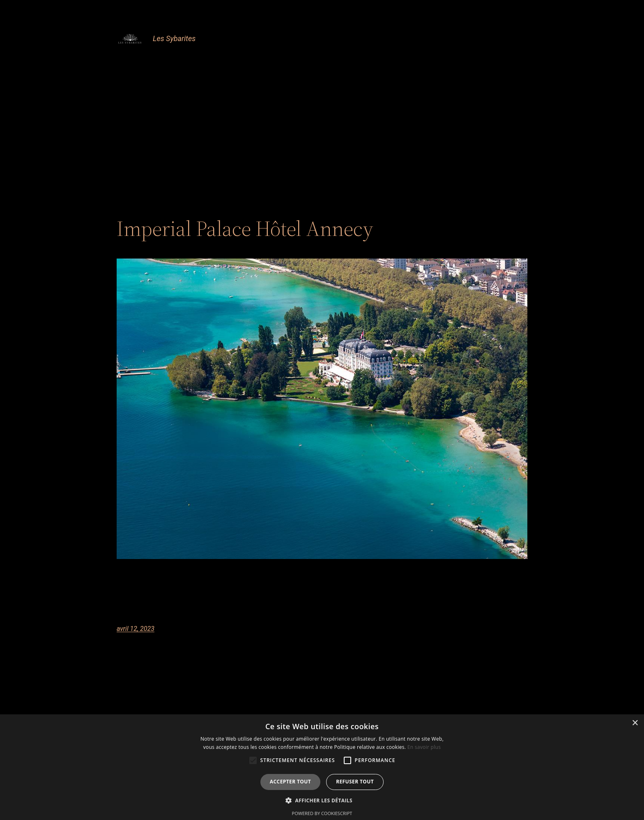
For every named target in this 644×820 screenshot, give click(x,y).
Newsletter (358, 82)
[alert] (322, 767)
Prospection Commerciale (428, 82)
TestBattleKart (504, 82)
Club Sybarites (221, 61)
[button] (322, 800)
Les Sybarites (174, 38)
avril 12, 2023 (136, 629)
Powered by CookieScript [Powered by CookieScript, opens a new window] (322, 813)
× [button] (635, 723)
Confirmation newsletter (396, 61)
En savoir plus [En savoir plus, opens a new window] (424, 747)
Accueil (176, 61)
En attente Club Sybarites (486, 61)
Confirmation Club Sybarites (300, 61)
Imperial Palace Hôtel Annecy (245, 229)
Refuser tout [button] (355, 782)
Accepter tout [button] (290, 782)
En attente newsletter (295, 82)
